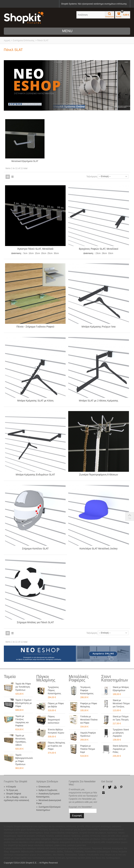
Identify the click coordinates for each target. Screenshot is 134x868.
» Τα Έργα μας (11, 790)
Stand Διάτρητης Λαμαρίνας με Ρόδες (120, 749)
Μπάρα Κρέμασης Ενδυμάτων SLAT (36, 474)
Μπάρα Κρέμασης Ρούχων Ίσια (99, 327)
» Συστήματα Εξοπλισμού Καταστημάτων (48, 808)
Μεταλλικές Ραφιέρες (79, 678)
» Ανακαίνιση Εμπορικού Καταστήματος (48, 795)
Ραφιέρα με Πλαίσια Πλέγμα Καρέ (88, 749)
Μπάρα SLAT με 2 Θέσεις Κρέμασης (98, 400)
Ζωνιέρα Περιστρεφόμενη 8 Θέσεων (99, 474)
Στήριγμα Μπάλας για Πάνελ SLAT (35, 622)
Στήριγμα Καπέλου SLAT (36, 548)
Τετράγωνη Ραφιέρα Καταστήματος (87, 690)
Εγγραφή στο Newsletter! (80, 807)
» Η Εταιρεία (10, 786)
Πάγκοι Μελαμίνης (46, 678)
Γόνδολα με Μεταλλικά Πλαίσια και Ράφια (89, 719)
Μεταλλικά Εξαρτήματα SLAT (25, 161)
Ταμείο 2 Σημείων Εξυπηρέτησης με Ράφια (24, 703)
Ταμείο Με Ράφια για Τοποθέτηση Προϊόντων (23, 687)
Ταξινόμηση (92, 176)
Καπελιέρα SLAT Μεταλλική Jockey (99, 548)
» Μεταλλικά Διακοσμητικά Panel (49, 802)
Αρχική (7, 40)
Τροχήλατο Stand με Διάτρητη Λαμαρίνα (121, 732)
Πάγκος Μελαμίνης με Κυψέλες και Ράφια (56, 746)
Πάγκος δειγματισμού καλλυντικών (54, 719)
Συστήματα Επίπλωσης (24, 40)
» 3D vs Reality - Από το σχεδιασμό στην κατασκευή (16, 798)
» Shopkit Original (12, 793)
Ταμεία (10, 676)
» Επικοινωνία (43, 786)
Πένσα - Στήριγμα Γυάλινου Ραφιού (36, 327)
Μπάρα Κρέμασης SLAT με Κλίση (35, 400)
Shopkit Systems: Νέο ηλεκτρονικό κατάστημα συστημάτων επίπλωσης (94, 4)
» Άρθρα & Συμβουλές (47, 790)
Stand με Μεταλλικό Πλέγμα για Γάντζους (121, 703)
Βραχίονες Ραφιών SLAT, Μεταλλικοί (98, 249)
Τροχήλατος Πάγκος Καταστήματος (54, 690)
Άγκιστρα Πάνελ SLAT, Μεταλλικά (35, 249)
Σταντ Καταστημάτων (115, 678)
